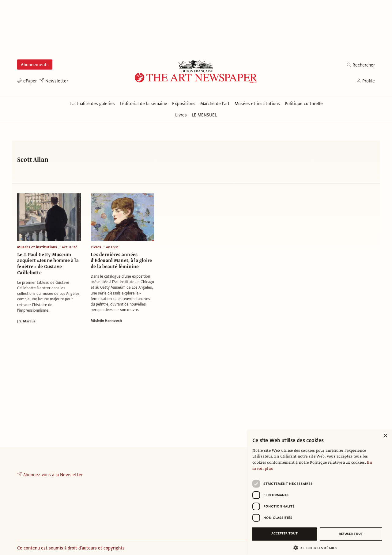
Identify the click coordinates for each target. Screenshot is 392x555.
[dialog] (320, 492)
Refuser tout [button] (351, 534)
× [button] (385, 436)
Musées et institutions (37, 247)
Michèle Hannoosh (106, 321)
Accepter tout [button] (285, 533)
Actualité (70, 247)
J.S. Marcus (26, 321)
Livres (96, 247)
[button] (317, 548)
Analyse (112, 247)
